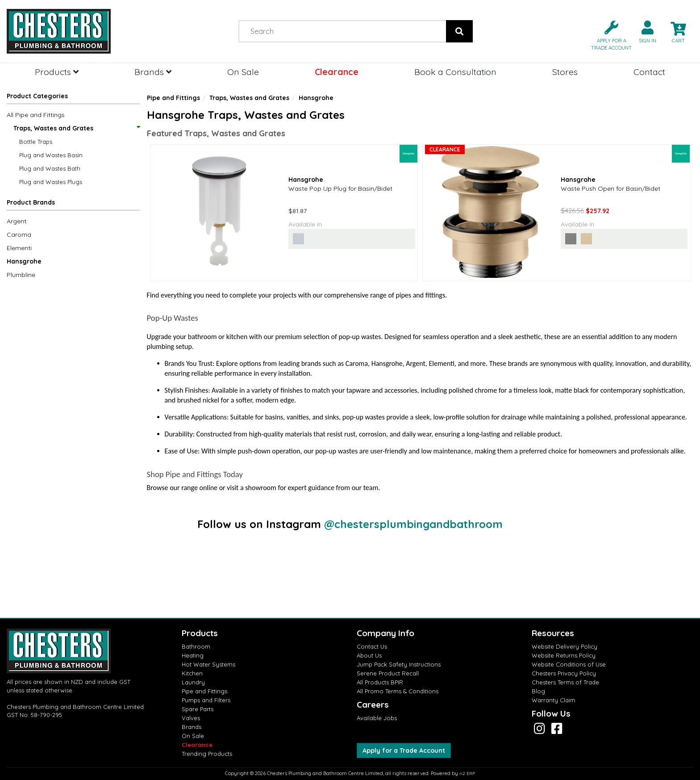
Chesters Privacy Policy (564, 673)
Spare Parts (198, 709)
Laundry (193, 682)
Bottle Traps (36, 142)
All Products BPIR (380, 682)
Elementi (19, 248)
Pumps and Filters (206, 700)
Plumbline (21, 275)
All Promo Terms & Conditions (398, 691)
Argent (17, 221)
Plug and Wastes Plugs (51, 182)
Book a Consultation (455, 72)
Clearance (337, 72)
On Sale (243, 72)
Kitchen (192, 673)
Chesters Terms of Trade (565, 682)
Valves (191, 718)
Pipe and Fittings (173, 98)
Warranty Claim (554, 700)
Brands (153, 72)
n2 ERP (467, 774)
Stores (565, 72)
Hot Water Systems (208, 664)
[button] (608, 35)
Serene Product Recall (388, 673)
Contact (649, 72)
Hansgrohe (24, 261)
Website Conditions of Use (569, 664)
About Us (369, 655)
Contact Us (372, 646)
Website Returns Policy (564, 655)
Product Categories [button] (37, 96)
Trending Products (207, 754)
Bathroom (196, 646)
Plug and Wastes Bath (50, 168)
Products (57, 72)
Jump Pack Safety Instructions (399, 664)
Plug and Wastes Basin (51, 155)
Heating (193, 655)
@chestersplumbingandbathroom (413, 524)
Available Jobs (377, 718)
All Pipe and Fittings (36, 115)
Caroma (19, 235)
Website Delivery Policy (565, 646)
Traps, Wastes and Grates (76, 128)
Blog (538, 691)
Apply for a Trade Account (404, 751)
